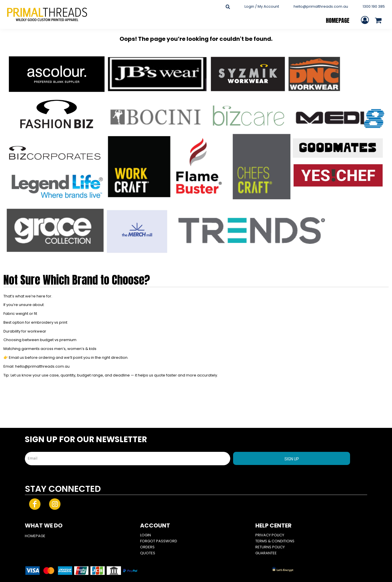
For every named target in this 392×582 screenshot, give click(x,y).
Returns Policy (270, 547)
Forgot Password (159, 541)
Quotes (148, 553)
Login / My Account (262, 6)
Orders (147, 547)
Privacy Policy (270, 535)
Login (146, 535)
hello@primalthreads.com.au (321, 6)
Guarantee (266, 553)
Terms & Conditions (275, 541)
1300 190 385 (374, 6)
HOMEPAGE (35, 536)
